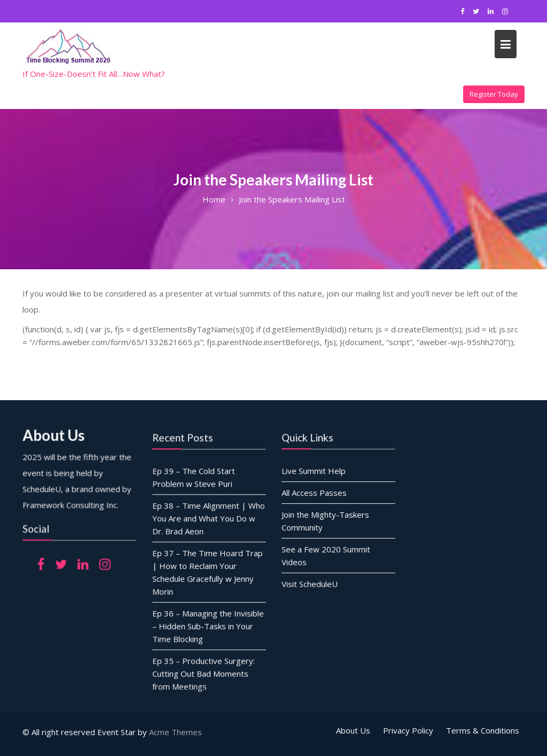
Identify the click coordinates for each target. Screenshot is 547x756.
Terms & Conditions (483, 730)
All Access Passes (314, 493)
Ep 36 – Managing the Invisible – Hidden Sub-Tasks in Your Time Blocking (208, 625)
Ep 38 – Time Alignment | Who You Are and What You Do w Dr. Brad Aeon (209, 519)
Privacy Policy (408, 730)
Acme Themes (175, 732)
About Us (353, 730)
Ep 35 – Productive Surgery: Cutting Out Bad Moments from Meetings (204, 672)
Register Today (494, 94)
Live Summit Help (314, 471)
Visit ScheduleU (310, 583)
